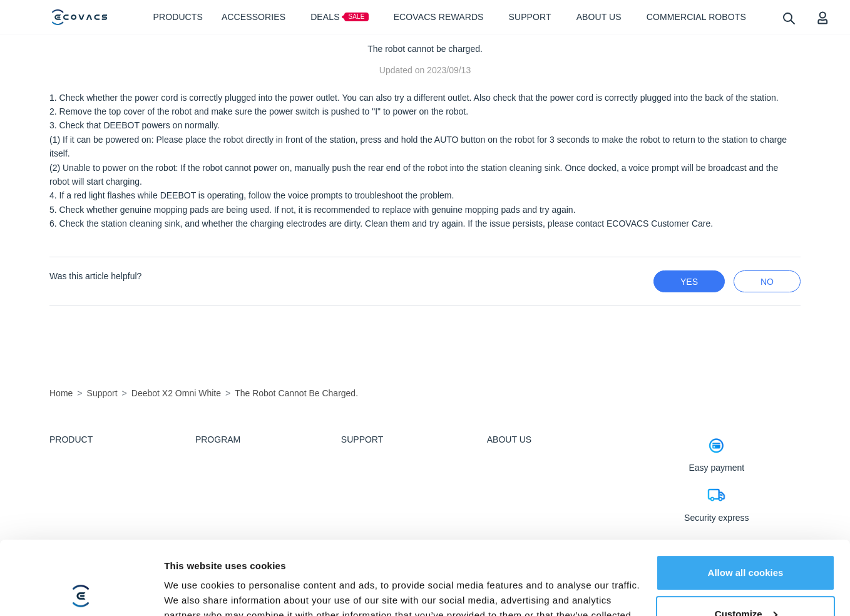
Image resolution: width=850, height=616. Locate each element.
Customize (746, 540)
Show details (193, 591)
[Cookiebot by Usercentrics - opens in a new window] (81, 592)
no (767, 282)
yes (689, 282)
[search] (788, 18)
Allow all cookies (746, 499)
